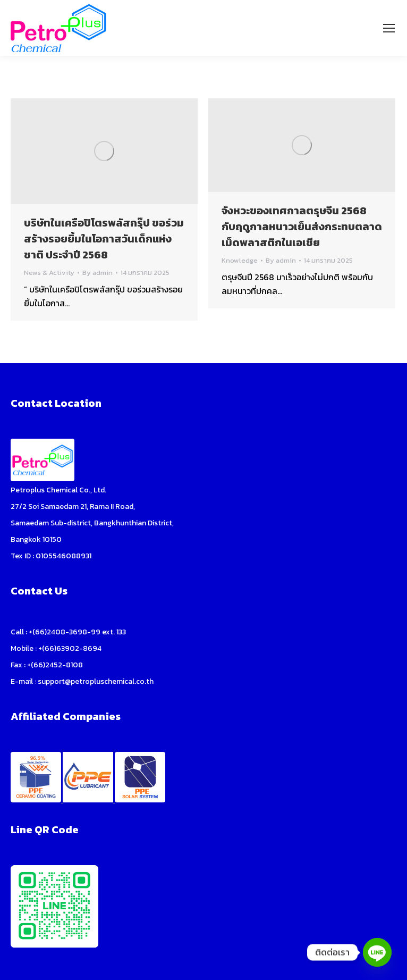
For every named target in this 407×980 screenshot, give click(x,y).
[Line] (377, 952)
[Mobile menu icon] (389, 28)
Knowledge (240, 260)
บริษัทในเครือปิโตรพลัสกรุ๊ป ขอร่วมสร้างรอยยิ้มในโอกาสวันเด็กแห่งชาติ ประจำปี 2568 (104, 239)
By (97, 273)
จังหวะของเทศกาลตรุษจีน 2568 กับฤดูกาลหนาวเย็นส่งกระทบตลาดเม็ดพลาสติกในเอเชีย (302, 227)
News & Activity (49, 273)
